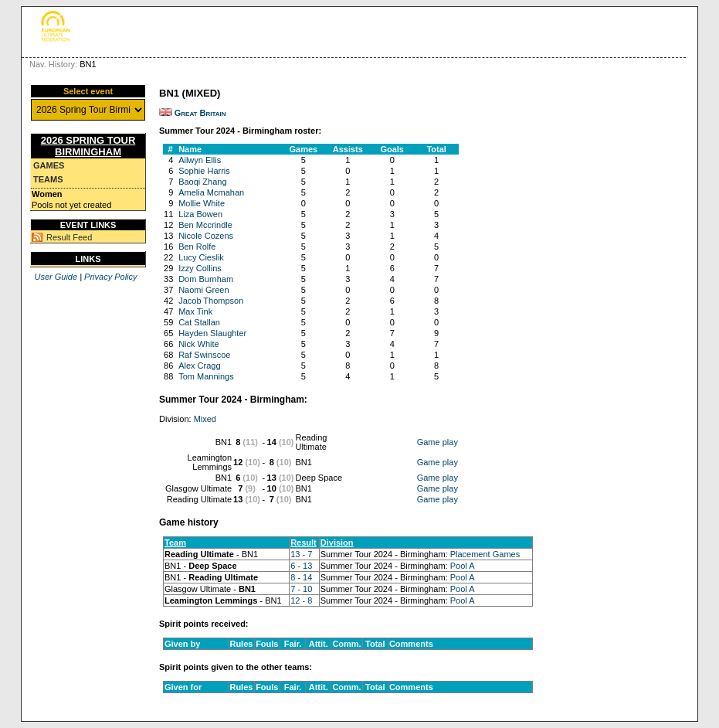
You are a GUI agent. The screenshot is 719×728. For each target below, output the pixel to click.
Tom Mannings (206, 376)
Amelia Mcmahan (211, 192)
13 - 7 (301, 554)
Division (337, 543)
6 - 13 (301, 566)
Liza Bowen (200, 214)
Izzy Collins (200, 268)
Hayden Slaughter (212, 333)
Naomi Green (203, 290)
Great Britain (200, 113)
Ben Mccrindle (205, 225)
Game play (438, 442)
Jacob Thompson (211, 301)
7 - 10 (301, 589)
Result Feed (69, 237)
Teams (48, 179)
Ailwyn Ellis (200, 160)
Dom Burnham (206, 279)
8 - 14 (301, 577)
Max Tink (195, 311)
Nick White (199, 344)
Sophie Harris (204, 171)
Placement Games (485, 554)
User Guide (56, 277)
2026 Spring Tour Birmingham (88, 146)
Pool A (463, 566)
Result (304, 543)
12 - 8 (301, 600)
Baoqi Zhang (202, 182)
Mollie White (202, 203)
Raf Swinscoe (204, 355)
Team (175, 543)
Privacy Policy (110, 277)
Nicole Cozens (206, 236)
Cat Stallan (199, 322)
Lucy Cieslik (201, 257)
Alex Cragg (199, 366)
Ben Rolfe (197, 247)
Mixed (205, 419)
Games (49, 165)
